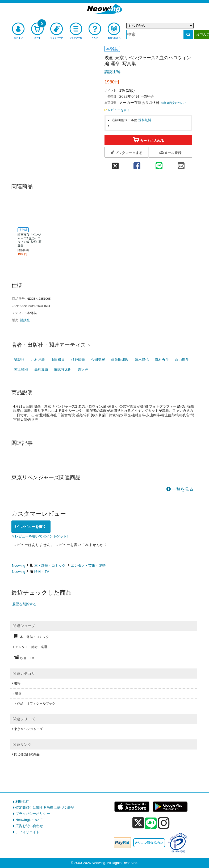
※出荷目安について (174, 103)
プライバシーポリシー (33, 814)
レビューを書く (117, 110)
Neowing (19, 566)
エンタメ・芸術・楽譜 (88, 566)
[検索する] (188, 34)
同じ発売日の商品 (27, 754)
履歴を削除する (24, 604)
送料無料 (145, 120)
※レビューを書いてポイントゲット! (40, 536)
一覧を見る (183, 489)
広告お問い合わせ (29, 826)
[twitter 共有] (115, 164)
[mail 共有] (181, 164)
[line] (151, 824)
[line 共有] (159, 164)
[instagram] (164, 823)
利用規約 (22, 801)
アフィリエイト (28, 832)
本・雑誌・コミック (50, 566)
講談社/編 (112, 72)
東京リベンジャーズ (28, 729)
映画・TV (42, 572)
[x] (138, 823)
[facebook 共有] (137, 164)
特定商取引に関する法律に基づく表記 (45, 808)
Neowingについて (29, 820)
